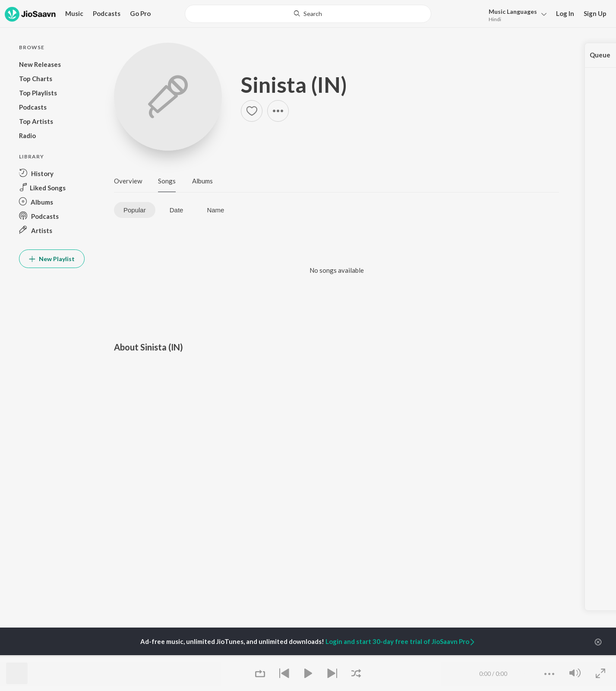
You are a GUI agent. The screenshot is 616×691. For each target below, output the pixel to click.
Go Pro (140, 13)
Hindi (495, 19)
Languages (513, 11)
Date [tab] (177, 210)
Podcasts (107, 13)
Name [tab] (215, 210)
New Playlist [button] (52, 259)
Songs (167, 181)
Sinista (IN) (294, 85)
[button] (515, 14)
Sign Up (595, 13)
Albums (202, 181)
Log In (565, 13)
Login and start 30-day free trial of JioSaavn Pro (401, 641)
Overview (128, 181)
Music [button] (74, 13)
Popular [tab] (135, 210)
